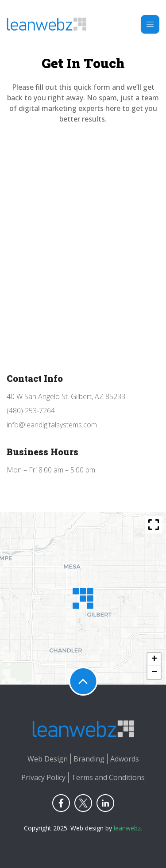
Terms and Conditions (108, 777)
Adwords (125, 759)
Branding (89, 759)
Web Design (48, 759)
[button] (83, 598)
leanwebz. (128, 828)
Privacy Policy (43, 777)
